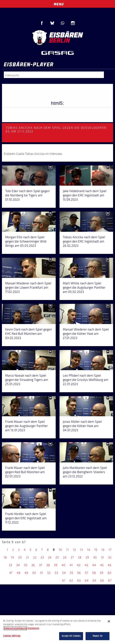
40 (64, 565)
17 (110, 550)
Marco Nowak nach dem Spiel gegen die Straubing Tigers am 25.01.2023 (27, 380)
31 (103, 557)
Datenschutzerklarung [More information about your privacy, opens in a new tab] (15, 628)
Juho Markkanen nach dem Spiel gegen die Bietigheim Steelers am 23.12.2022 (85, 472)
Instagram (73, 23)
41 (71, 565)
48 (19, 573)
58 (94, 573)
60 (110, 573)
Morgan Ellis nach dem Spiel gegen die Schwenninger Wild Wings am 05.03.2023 (26, 241)
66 (102, 580)
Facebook (42, 23)
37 (41, 565)
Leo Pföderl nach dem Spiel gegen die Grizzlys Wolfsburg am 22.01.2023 (86, 380)
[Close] (109, 621)
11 (68, 550)
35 (26, 565)
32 (110, 557)
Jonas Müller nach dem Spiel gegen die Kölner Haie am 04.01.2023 (82, 426)
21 (28, 557)
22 (35, 557)
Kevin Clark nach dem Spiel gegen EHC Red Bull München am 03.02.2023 (29, 334)
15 (96, 550)
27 (72, 557)
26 (65, 557)
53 (56, 573)
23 (42, 557)
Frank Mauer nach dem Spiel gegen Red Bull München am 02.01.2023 (25, 472)
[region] (57, 630)
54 (64, 573)
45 (102, 565)
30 (95, 557)
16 (103, 550)
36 (33, 565)
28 (80, 557)
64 (87, 580)
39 (56, 565)
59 (102, 573)
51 (42, 573)
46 (110, 565)
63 (79, 580)
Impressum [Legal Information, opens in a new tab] (33, 628)
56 (79, 573)
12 (74, 550)
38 (48, 565)
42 (79, 565)
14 (89, 550)
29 (87, 557)
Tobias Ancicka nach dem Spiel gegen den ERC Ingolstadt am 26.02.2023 (84, 241)
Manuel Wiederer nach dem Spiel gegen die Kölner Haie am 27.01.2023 (86, 334)
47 (11, 573)
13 (82, 550)
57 (87, 573)
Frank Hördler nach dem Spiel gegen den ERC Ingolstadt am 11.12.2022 (26, 518)
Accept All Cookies (71, 636)
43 (86, 565)
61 (64, 580)
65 (94, 580)
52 (49, 573)
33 (11, 565)
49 (26, 573)
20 (20, 557)
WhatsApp (63, 23)
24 (50, 557)
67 (110, 580)
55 (72, 573)
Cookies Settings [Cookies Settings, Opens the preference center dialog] (12, 636)
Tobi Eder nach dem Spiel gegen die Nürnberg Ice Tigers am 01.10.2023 (27, 195)
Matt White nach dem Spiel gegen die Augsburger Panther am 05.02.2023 (84, 288)
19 (13, 557)
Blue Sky (52, 23)
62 (71, 580)
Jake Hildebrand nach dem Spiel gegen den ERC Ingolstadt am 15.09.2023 (85, 195)
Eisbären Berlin (58, 37)
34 (18, 565)
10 (60, 550)
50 (34, 573)
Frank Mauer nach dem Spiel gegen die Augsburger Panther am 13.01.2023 (27, 426)
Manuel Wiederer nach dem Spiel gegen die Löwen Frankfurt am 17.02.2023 (28, 288)
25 (57, 557)
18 (5, 557)
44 (94, 565)
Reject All (97, 636)
